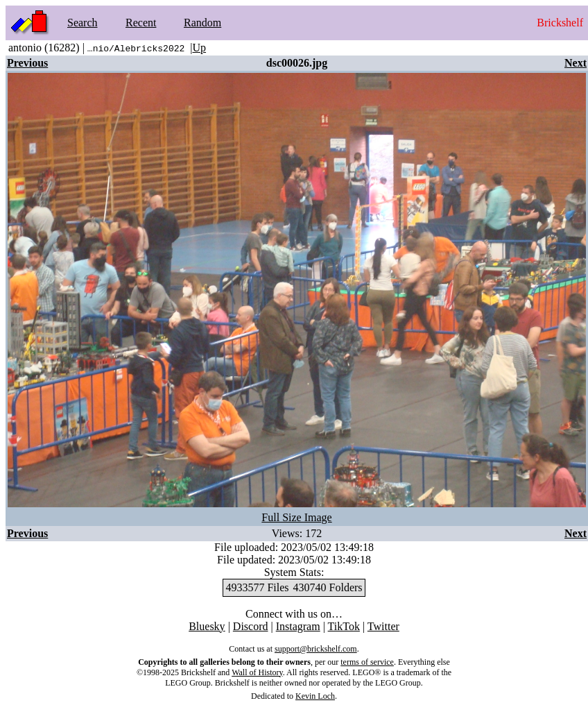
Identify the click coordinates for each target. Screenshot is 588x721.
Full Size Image (296, 517)
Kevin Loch (315, 696)
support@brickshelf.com (316, 649)
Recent (141, 23)
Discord (251, 626)
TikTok (344, 626)
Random (202, 23)
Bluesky (207, 626)
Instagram (298, 626)
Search (83, 23)
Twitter (383, 626)
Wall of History (257, 672)
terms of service (367, 662)
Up (199, 48)
